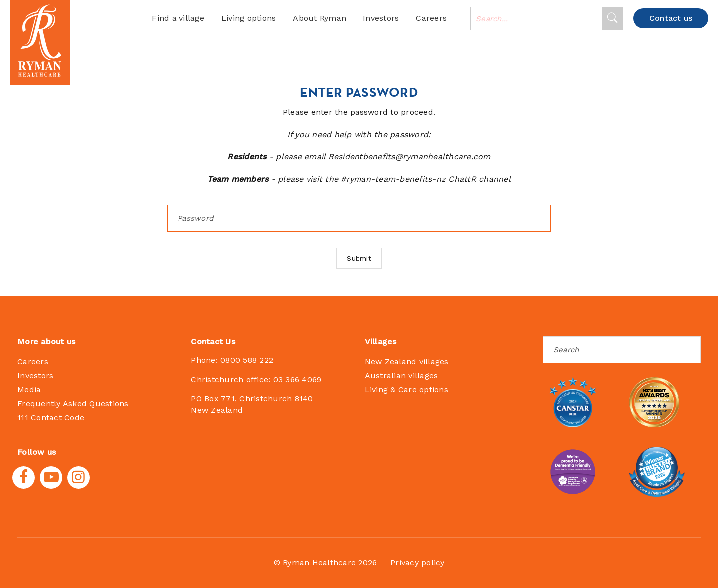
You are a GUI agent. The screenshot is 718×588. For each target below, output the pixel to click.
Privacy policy (418, 562)
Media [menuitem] (29, 389)
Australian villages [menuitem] (402, 375)
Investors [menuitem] (35, 375)
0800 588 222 (247, 360)
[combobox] (537, 19)
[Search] (613, 19)
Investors (381, 18)
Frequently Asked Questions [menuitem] (73, 403)
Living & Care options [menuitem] (407, 389)
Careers (431, 18)
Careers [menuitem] (33, 362)
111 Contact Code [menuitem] (51, 417)
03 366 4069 (297, 379)
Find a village (178, 18)
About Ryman (319, 18)
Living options (249, 18)
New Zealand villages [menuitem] (407, 362)
